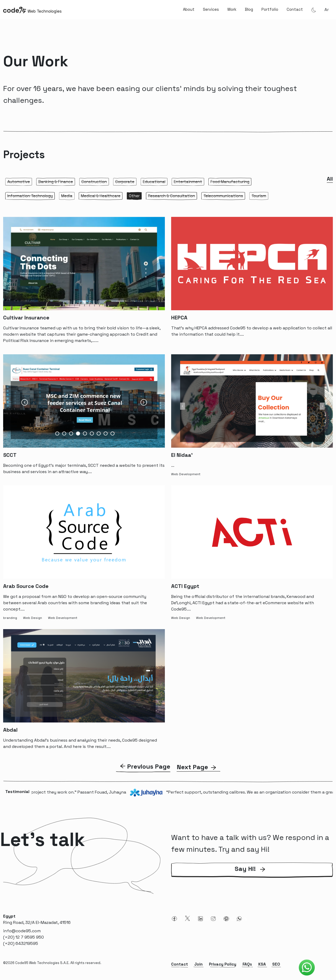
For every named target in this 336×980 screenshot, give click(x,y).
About (189, 9)
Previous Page (149, 766)
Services (211, 9)
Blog (249, 9)
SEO (276, 964)
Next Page (192, 767)
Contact (295, 9)
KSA (262, 964)
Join (198, 964)
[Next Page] (198, 767)
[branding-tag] (11, 617)
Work (232, 9)
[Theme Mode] (314, 10)
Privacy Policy (223, 964)
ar (327, 10)
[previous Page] (143, 767)
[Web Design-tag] (34, 617)
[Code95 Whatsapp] (307, 968)
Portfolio (270, 9)
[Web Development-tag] (187, 474)
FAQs (247, 964)
